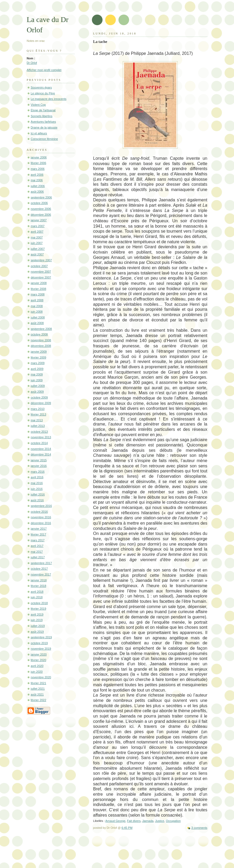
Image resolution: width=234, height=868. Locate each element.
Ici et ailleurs (39, 133)
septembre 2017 (41, 563)
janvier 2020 (39, 654)
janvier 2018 (39, 580)
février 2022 (39, 700)
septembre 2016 (41, 506)
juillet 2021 (38, 689)
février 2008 (39, 289)
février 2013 (39, 414)
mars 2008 (38, 294)
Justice (160, 821)
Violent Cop (38, 105)
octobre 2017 (39, 569)
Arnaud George (116, 821)
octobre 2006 (39, 203)
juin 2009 (37, 380)
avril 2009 (37, 369)
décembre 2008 (41, 346)
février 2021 (39, 683)
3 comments (199, 828)
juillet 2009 (38, 386)
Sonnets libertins (42, 116)
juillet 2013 (38, 426)
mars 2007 (38, 226)
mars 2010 (38, 409)
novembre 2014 (41, 449)
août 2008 (37, 323)
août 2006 (37, 192)
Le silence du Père (43, 93)
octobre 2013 (39, 432)
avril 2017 (37, 546)
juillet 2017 (38, 557)
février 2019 (39, 609)
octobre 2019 (39, 643)
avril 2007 (37, 232)
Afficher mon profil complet (44, 70)
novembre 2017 (41, 574)
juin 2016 (37, 489)
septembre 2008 (41, 329)
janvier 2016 (39, 466)
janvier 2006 (39, 157)
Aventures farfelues (43, 122)
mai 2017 (37, 552)
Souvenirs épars (41, 87)
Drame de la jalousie (44, 127)
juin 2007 (37, 243)
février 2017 (39, 534)
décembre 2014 (41, 454)
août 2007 (37, 254)
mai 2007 (37, 237)
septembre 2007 (41, 260)
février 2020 (39, 660)
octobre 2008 (39, 334)
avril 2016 (37, 477)
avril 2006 (37, 175)
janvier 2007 (39, 220)
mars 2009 (38, 363)
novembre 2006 (41, 209)
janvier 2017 (39, 529)
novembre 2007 (41, 272)
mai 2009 (37, 374)
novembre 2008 (41, 340)
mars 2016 (38, 472)
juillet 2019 (38, 626)
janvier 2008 (39, 283)
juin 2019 (37, 620)
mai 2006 (37, 180)
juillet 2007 (38, 249)
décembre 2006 (41, 215)
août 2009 (37, 392)
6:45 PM (127, 828)
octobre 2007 (39, 266)
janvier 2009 (39, 352)
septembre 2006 (41, 197)
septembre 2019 (41, 637)
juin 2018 (37, 597)
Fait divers (134, 821)
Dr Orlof (32, 63)
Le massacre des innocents (49, 99)
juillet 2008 (38, 317)
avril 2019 (37, 614)
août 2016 (37, 500)
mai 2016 (37, 483)
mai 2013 (37, 420)
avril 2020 (37, 666)
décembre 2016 (41, 523)
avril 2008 (37, 300)
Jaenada (148, 821)
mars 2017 (38, 540)
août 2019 (37, 632)
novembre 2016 (41, 517)
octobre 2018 (39, 603)
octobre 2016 (39, 512)
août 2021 (37, 694)
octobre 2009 (39, 397)
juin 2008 (37, 312)
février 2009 (39, 357)
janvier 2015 (39, 460)
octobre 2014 (39, 443)
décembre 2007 (41, 277)
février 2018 (39, 586)
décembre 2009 (41, 403)
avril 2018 (37, 592)
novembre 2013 (41, 437)
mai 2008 (37, 306)
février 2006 (39, 163)
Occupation (173, 821)
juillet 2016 (38, 494)
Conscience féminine (44, 139)
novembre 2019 (41, 649)
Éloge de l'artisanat (43, 110)
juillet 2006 (38, 186)
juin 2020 (37, 672)
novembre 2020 (41, 677)
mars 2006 (38, 169)
